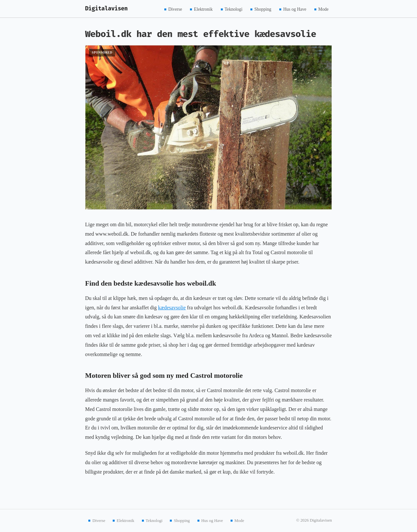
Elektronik (203, 9)
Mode (323, 9)
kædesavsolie (172, 308)
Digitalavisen (106, 9)
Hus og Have (295, 9)
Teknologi (234, 9)
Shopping (263, 9)
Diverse (175, 9)
